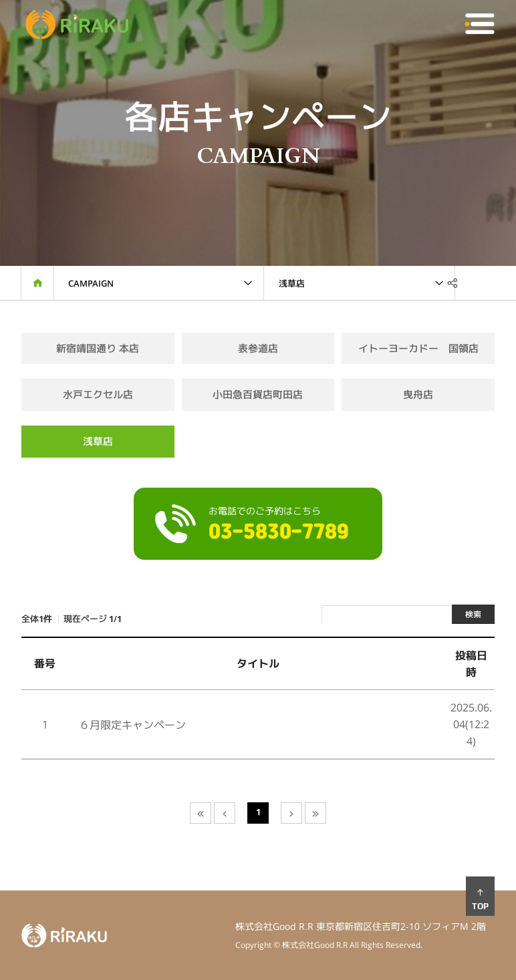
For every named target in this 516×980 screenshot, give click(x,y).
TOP (480, 900)
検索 (473, 614)
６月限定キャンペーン (132, 725)
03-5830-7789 (279, 533)
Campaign (91, 283)
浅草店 (292, 283)
